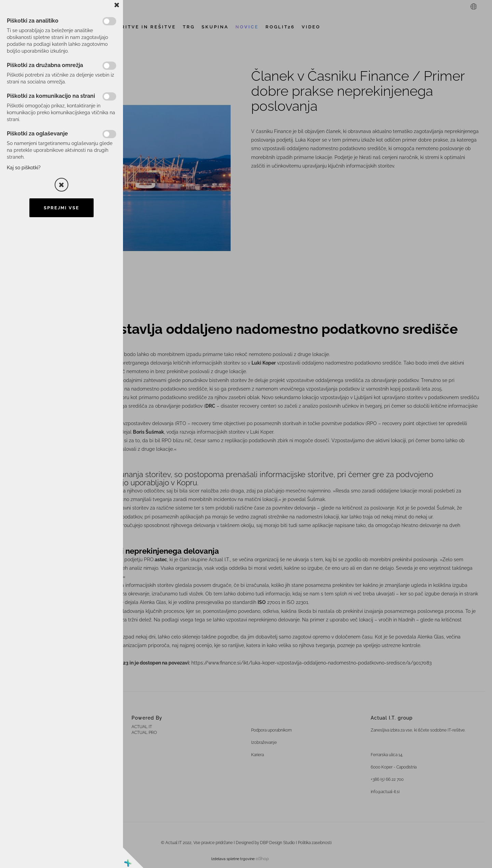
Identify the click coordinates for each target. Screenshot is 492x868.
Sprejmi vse (61, 208)
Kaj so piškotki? (24, 168)
